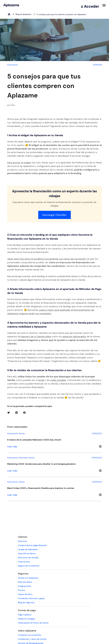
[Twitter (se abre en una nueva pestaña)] (9, 413)
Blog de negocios (26, 602)
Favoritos (22, 541)
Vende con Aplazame (28, 578)
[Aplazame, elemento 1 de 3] (9, 14)
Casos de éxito (25, 594)
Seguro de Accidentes (29, 566)
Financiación (13, 433)
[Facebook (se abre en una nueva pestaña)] (24, 413)
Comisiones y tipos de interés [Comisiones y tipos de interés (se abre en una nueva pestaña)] (32, 639)
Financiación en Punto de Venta (33, 623)
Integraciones (25, 586)
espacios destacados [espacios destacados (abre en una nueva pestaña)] (74, 337)
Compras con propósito (30, 635)
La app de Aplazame (28, 549)
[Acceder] (90, 6)
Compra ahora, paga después (32, 545)
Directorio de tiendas (28, 558)
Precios (21, 590)
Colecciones (24, 562)
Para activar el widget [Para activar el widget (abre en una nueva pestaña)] (19, 163)
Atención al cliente (27, 553)
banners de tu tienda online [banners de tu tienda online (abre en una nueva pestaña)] (36, 337)
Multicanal (23, 458)
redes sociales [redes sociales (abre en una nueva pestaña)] (58, 380)
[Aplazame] (11, 5)
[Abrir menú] (104, 5)
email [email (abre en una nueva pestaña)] (41, 380)
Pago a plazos (25, 615)
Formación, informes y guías (31, 598)
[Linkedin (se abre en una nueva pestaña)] (16, 413)
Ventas (22, 433)
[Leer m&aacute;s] (55, 447)
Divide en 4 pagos (27, 619)
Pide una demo (25, 582)
